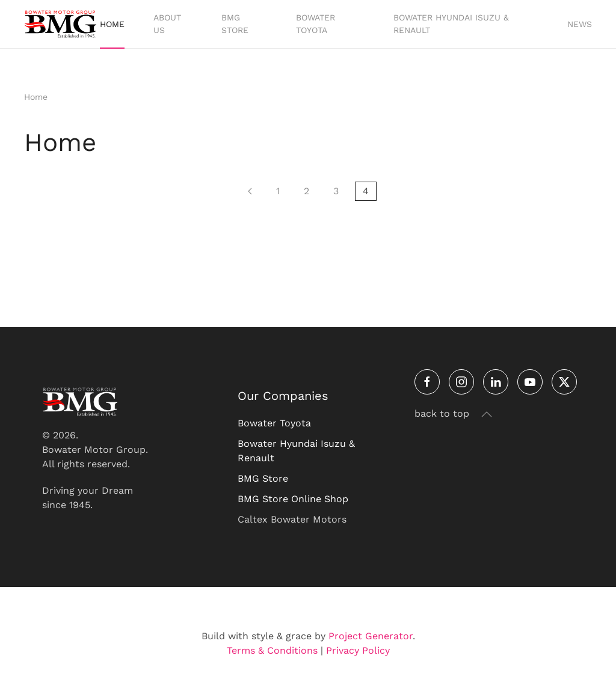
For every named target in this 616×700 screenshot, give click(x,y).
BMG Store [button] (235, 24)
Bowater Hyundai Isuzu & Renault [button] (451, 24)
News (580, 24)
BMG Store (263, 478)
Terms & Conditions (272, 650)
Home (112, 24)
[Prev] (250, 191)
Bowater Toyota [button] (316, 24)
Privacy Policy (358, 650)
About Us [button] (167, 24)
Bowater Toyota (274, 423)
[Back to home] (62, 24)
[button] (487, 414)
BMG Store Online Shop (293, 499)
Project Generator (371, 636)
